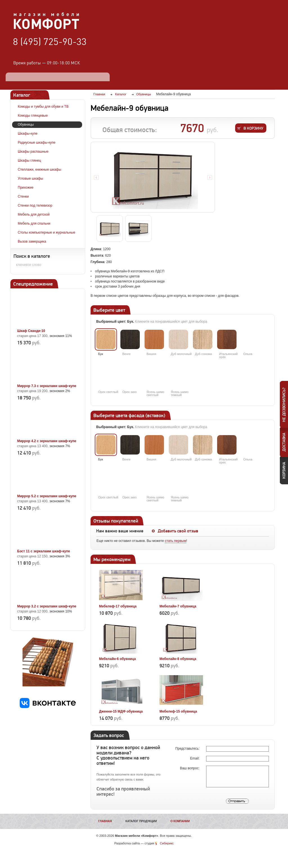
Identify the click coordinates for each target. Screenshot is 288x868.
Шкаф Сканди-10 (31, 331)
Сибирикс (167, 843)
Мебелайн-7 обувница (178, 606)
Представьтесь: (188, 749)
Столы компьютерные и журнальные (46, 232)
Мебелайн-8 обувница (178, 659)
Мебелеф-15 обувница (178, 711)
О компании (180, 821)
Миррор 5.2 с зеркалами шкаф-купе (47, 496)
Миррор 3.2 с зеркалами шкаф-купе (47, 606)
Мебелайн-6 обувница (117, 659)
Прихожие (26, 187)
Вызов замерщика (32, 241)
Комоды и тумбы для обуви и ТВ (43, 107)
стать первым (175, 541)
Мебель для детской (34, 214)
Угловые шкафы (30, 178)
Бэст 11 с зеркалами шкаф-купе (44, 551)
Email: (195, 758)
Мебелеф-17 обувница (118, 606)
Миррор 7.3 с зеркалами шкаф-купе (47, 386)
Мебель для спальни (34, 223)
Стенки (23, 196)
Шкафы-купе (28, 134)
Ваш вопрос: (190, 768)
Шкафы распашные (33, 152)
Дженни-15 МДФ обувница (121, 711)
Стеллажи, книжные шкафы (40, 169)
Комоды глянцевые (33, 116)
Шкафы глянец (29, 161)
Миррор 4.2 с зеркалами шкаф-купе (47, 441)
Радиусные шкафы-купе (37, 143)
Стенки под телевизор (35, 205)
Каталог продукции (141, 821)
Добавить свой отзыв (178, 531)
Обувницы (26, 125)
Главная (105, 821)
